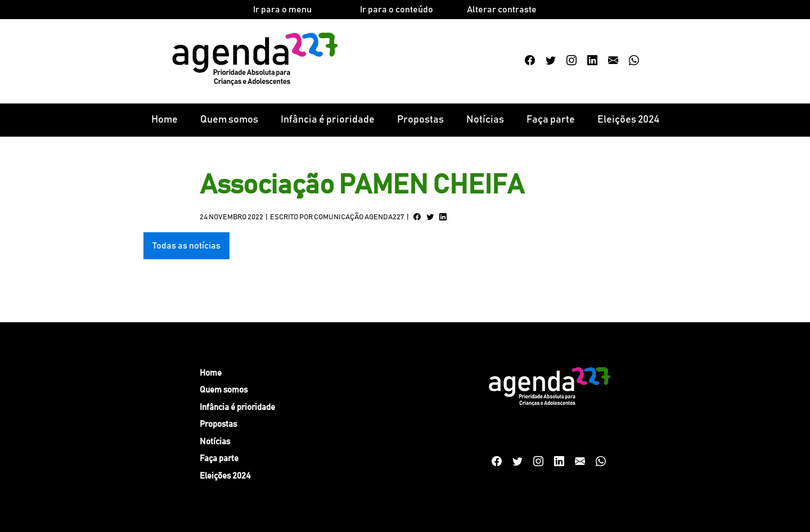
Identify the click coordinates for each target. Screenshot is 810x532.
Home (165, 120)
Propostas (420, 120)
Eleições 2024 (628, 120)
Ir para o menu (282, 10)
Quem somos (229, 120)
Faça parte (551, 120)
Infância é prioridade (328, 120)
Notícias (485, 120)
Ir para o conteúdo (397, 10)
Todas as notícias (186, 246)
